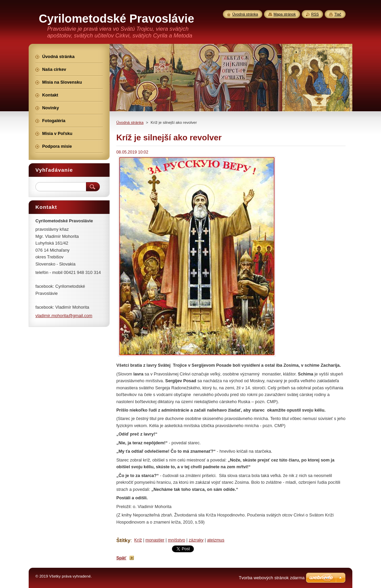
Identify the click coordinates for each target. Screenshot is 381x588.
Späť (121, 558)
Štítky (123, 540)
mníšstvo (177, 540)
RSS (315, 14)
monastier (155, 540)
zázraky (196, 540)
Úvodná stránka (130, 122)
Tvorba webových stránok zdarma (272, 578)
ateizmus (216, 540)
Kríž (138, 540)
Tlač (338, 14)
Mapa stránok (285, 14)
